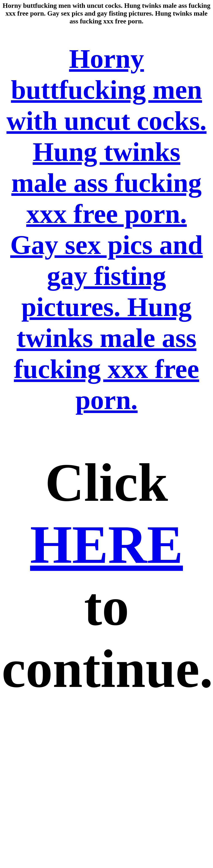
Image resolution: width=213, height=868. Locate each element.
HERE (107, 545)
